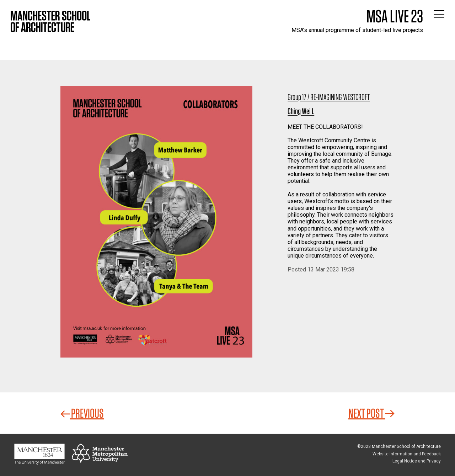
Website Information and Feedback (407, 454)
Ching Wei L (301, 111)
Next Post (371, 413)
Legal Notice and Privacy (417, 461)
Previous (82, 413)
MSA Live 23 (395, 16)
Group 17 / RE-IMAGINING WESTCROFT (329, 97)
